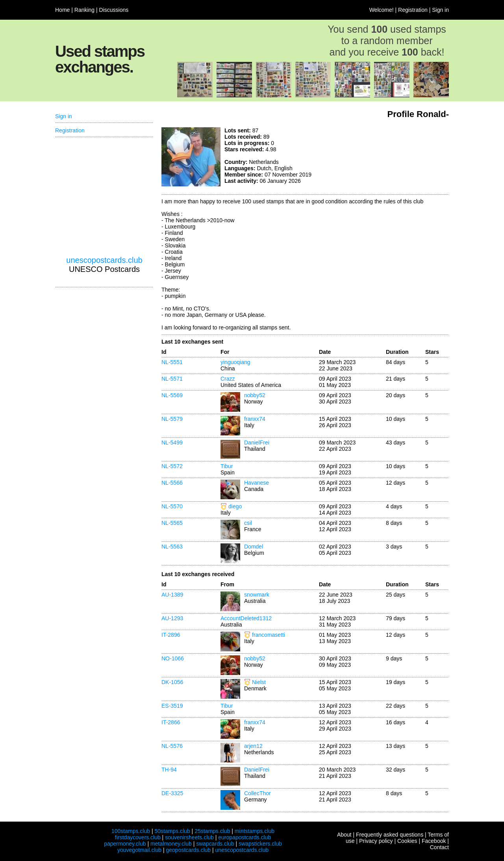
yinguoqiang (235, 362)
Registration (413, 10)
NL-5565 (172, 523)
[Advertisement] (390, 157)
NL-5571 (172, 379)
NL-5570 (172, 506)
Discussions (114, 10)
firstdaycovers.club (138, 837)
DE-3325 (172, 793)
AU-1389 (172, 595)
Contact (439, 847)
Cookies (407, 841)
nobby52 (255, 395)
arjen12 (253, 746)
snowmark (257, 595)
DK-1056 (172, 682)
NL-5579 (172, 419)
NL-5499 (172, 443)
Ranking (84, 10)
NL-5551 (172, 362)
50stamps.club (172, 831)
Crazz (228, 379)
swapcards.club (215, 844)
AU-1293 (172, 618)
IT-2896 (171, 635)
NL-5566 (172, 483)
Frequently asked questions (390, 835)
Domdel (254, 547)
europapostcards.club (245, 837)
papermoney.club (125, 844)
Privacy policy (376, 841)
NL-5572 (172, 466)
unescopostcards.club (104, 260)
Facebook (434, 841)
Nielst (259, 682)
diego (235, 506)
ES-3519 (172, 706)
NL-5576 (172, 746)
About (344, 835)
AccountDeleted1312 (246, 618)
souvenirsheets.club (189, 837)
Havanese (257, 483)
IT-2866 (171, 722)
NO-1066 (173, 658)
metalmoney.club (171, 844)
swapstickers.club (260, 844)
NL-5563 (172, 547)
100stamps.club (131, 831)
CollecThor (258, 793)
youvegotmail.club (139, 850)
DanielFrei (257, 443)
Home (62, 10)
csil (248, 523)
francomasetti (269, 635)
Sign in (440, 10)
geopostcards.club (189, 850)
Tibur (227, 466)
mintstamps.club (255, 831)
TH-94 (169, 770)
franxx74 (255, 419)
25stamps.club (212, 831)
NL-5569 (172, 395)
